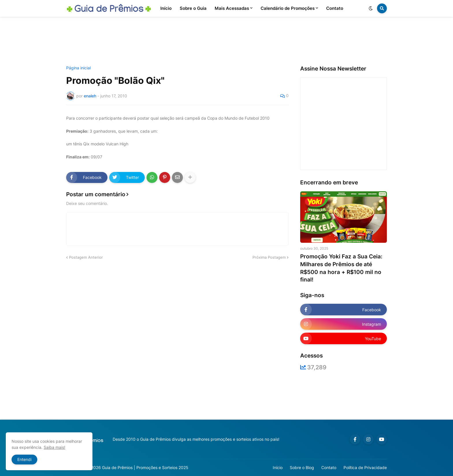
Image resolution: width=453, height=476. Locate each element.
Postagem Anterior (86, 257)
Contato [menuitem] (335, 8)
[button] (371, 8)
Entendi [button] (24, 459)
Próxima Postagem (269, 257)
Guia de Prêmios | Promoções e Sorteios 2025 (145, 467)
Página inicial (78, 68)
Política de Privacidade (365, 467)
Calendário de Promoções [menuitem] (288, 8)
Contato (329, 467)
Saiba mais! (54, 447)
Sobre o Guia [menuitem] (193, 8)
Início (278, 467)
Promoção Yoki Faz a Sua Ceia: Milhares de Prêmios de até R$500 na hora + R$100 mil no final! (341, 268)
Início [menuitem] (166, 8)
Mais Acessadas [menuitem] (232, 8)
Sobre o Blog (302, 467)
